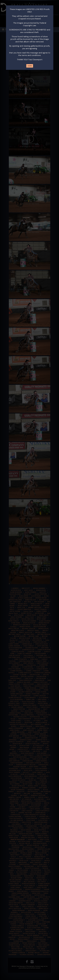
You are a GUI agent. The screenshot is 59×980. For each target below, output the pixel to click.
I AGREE (30, 66)
